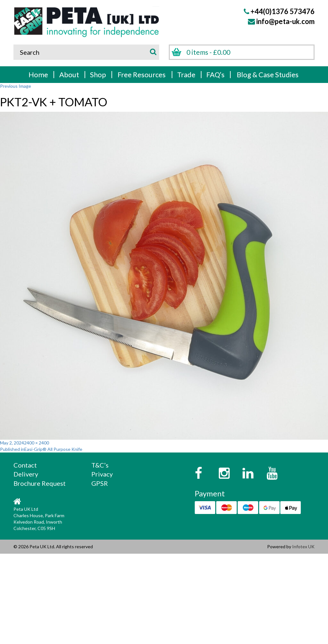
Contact (25, 465)
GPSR (100, 483)
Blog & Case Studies (268, 74)
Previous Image (16, 86)
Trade (186, 74)
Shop (98, 74)
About (69, 74)
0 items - (208, 52)
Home (38, 74)
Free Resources (142, 74)
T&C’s (100, 465)
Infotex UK (303, 546)
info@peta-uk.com (285, 21)
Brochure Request (40, 483)
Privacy (102, 474)
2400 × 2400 (37, 443)
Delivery (26, 474)
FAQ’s (215, 74)
